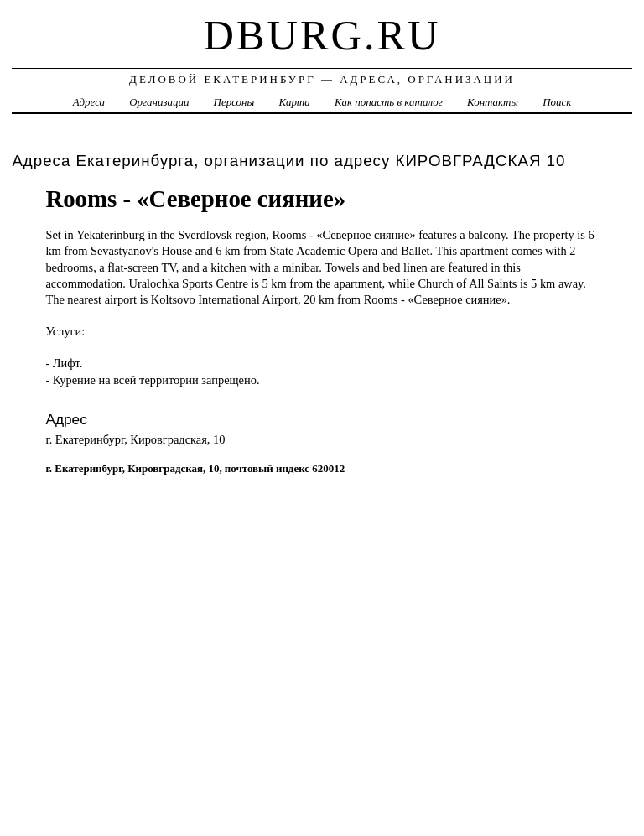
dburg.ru (322, 35)
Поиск (557, 102)
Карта (294, 102)
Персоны (234, 102)
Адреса (89, 102)
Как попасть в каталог (389, 102)
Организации (159, 102)
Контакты (493, 102)
